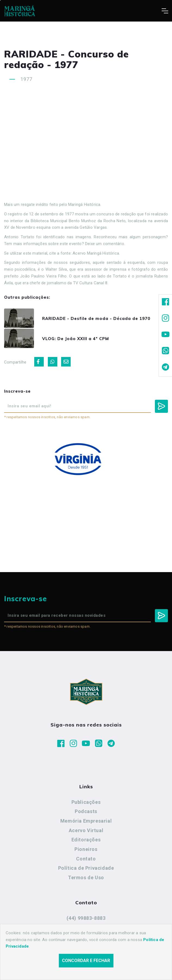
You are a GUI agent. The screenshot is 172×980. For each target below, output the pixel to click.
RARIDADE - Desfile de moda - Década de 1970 (99, 319)
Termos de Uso (86, 879)
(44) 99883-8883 (86, 920)
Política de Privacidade (86, 870)
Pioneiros (86, 851)
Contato (86, 861)
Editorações (86, 842)
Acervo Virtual (86, 832)
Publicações (86, 804)
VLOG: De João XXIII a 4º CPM (78, 340)
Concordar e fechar (86, 961)
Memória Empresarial (86, 823)
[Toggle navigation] (165, 11)
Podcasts (86, 813)
